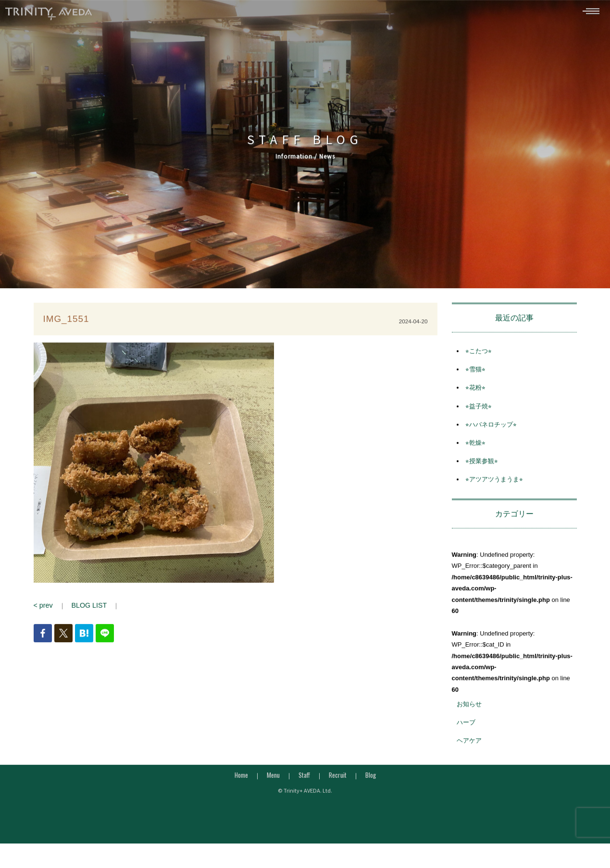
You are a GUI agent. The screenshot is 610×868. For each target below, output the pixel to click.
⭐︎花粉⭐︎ (475, 393)
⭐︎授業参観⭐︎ (482, 466)
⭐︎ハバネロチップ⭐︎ (491, 430)
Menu (273, 780)
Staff (304, 780)
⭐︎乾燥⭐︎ (475, 448)
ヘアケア (469, 746)
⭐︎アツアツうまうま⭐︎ (494, 484)
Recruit (338, 780)
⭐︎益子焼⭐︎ (479, 411)
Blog (371, 780)
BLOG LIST (86, 610)
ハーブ (466, 727)
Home (241, 780)
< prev (43, 610)
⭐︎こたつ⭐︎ (479, 356)
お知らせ (469, 709)
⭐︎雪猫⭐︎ (475, 374)
